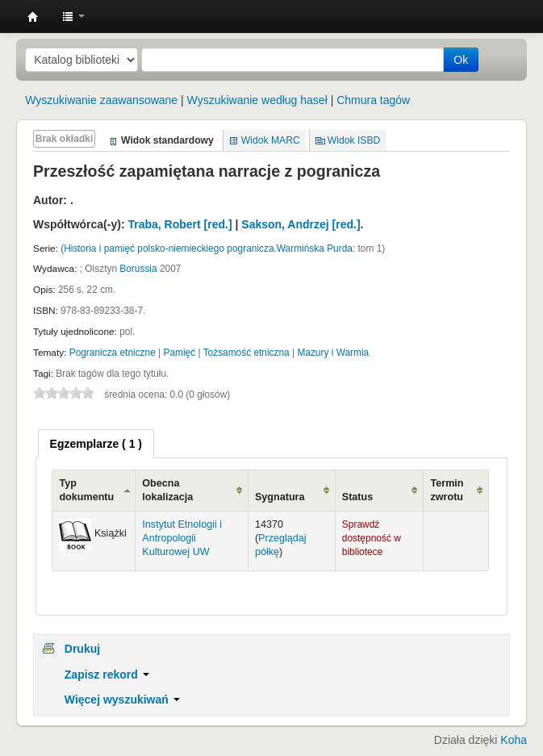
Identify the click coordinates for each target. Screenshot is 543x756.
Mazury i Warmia (333, 353)
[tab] (96, 444)
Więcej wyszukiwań (122, 700)
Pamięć (180, 353)
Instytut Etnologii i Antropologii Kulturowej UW (33, 17)
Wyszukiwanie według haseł (257, 100)
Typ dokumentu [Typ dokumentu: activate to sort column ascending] (86, 490)
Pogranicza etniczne (113, 353)
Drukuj (82, 649)
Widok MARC (271, 140)
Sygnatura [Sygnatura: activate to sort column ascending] (280, 497)
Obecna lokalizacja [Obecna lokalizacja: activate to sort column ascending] (167, 490)
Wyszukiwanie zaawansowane (101, 100)
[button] (73, 16)
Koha (514, 740)
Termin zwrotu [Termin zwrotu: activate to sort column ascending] (447, 490)
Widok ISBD (354, 140)
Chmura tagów (373, 100)
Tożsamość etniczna (246, 353)
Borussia (138, 269)
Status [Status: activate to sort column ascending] (358, 497)
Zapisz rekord (107, 675)
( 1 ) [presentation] (96, 444)
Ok (461, 60)
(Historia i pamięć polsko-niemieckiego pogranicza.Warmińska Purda (207, 249)
